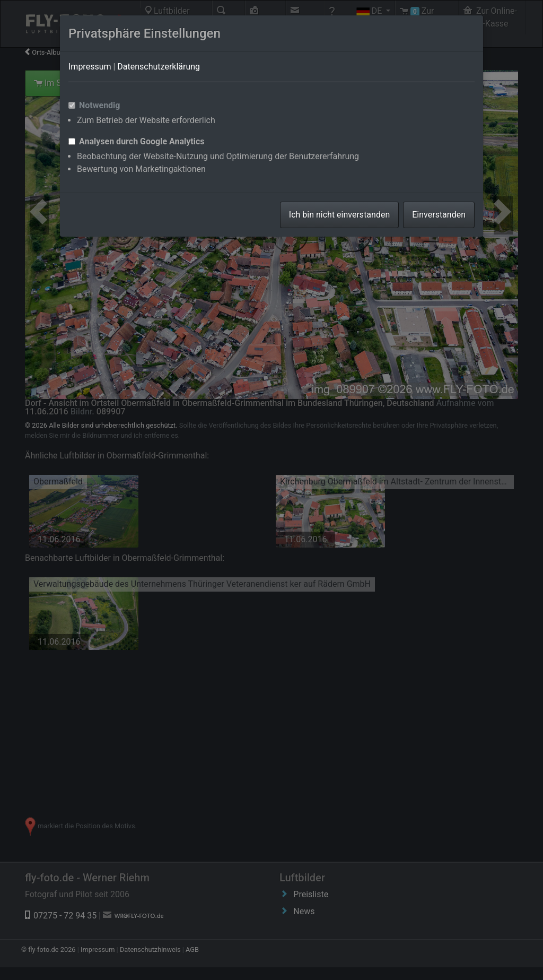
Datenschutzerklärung (159, 67)
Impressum (90, 67)
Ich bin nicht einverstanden (339, 215)
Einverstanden (439, 215)
